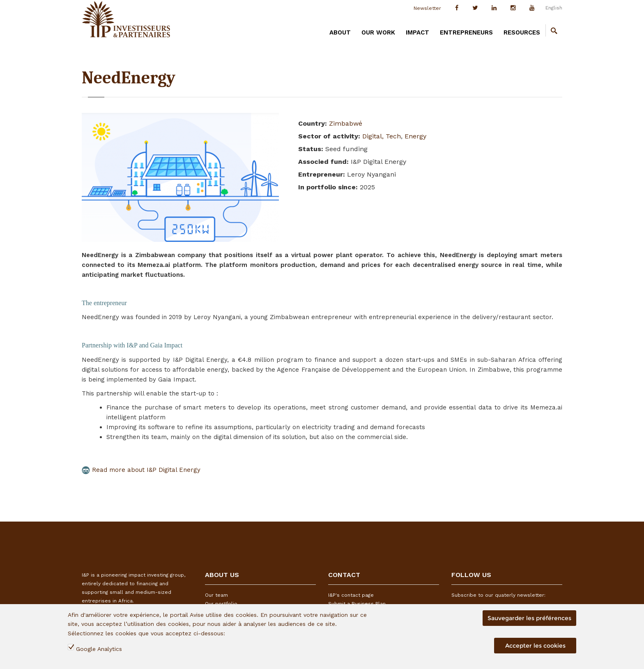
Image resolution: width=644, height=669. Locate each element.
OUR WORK (378, 32)
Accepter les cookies (535, 646)
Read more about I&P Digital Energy (141, 470)
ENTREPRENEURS (466, 32)
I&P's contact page (351, 595)
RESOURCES (522, 32)
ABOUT (340, 32)
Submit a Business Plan (357, 604)
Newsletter (427, 8)
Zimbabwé (346, 123)
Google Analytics (99, 649)
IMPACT (417, 32)
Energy (415, 136)
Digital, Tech (382, 136)
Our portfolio (221, 604)
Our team (216, 595)
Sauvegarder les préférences (529, 618)
